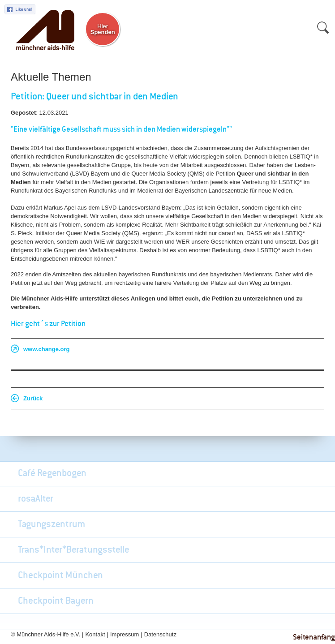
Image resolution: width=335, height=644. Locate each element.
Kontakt (95, 634)
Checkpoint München (60, 575)
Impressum (125, 634)
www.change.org (47, 349)
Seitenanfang (314, 638)
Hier (103, 29)
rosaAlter (36, 499)
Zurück (33, 398)
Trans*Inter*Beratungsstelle (74, 550)
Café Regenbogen (52, 473)
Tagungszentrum (52, 524)
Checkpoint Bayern (56, 601)
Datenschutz (160, 634)
